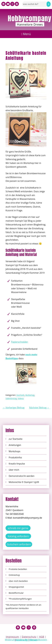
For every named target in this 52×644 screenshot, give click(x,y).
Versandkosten (38, 640)
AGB (42, 637)
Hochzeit (20, 395)
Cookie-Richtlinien (27, 640)
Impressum (12, 637)
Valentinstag (11, 398)
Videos (21, 398)
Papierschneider (19, 342)
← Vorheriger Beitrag (14, 408)
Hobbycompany (30, 18)
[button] (26, 34)
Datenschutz (29, 637)
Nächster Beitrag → (39, 408)
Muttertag (30, 395)
